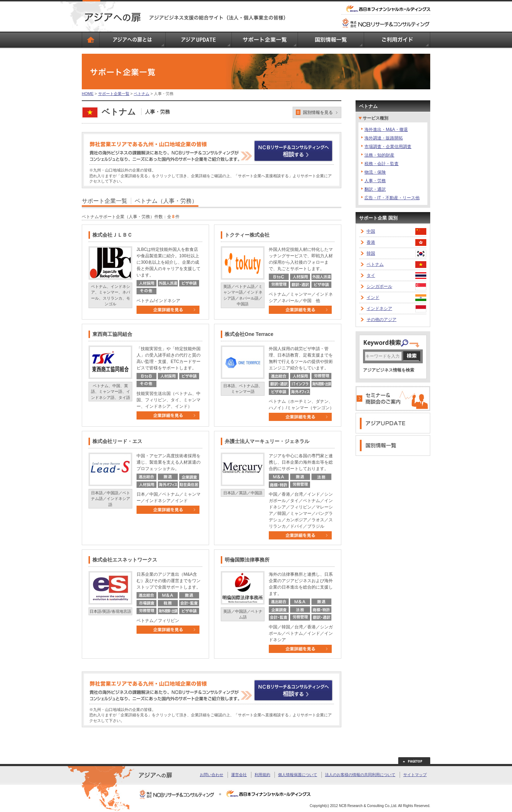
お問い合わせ (212, 775)
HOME (88, 94)
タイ (371, 275)
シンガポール (379, 286)
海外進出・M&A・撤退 (386, 130)
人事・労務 (375, 181)
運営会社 (239, 775)
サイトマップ (415, 775)
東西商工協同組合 (112, 334)
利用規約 (262, 775)
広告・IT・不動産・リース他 (392, 198)
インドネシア (379, 309)
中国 (371, 231)
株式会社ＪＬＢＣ (112, 235)
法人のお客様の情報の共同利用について (360, 775)
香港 (371, 242)
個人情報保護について (298, 775)
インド (373, 297)
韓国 (371, 253)
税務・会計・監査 (382, 164)
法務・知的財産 (379, 155)
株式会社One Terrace (249, 334)
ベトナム (142, 94)
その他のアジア (382, 320)
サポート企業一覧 (114, 94)
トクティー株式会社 (247, 235)
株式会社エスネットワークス (125, 560)
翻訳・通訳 (375, 189)
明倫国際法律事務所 (247, 560)
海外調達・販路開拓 (384, 138)
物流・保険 (375, 172)
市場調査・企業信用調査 (388, 147)
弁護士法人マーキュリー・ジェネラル (267, 441)
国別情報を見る (318, 112)
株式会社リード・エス (117, 441)
